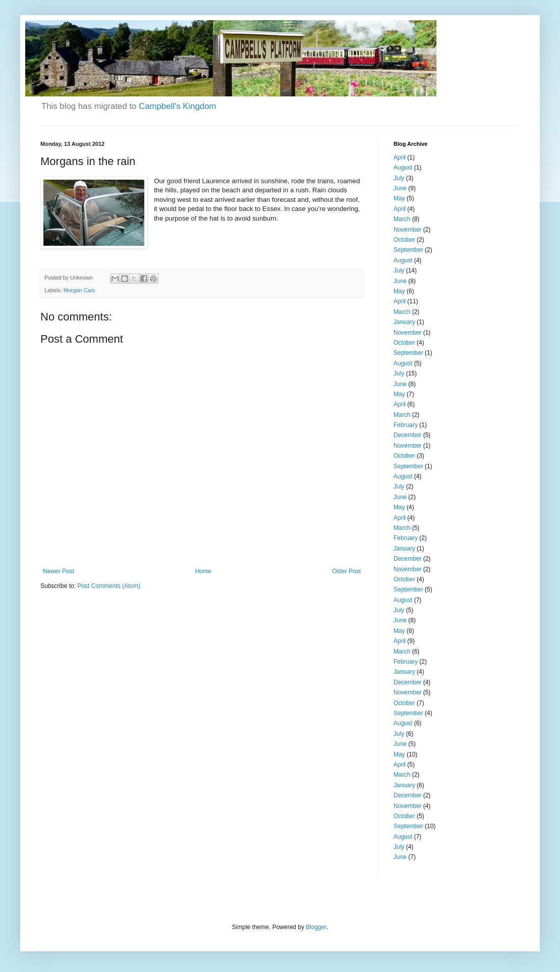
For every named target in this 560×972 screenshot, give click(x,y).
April (400, 157)
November (407, 230)
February (406, 425)
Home (203, 571)
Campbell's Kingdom (177, 106)
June (400, 188)
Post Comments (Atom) (109, 586)
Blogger (316, 927)
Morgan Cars (79, 290)
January (404, 322)
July (399, 178)
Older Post (346, 571)
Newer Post (59, 571)
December (407, 435)
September (408, 250)
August (403, 168)
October (404, 240)
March (402, 219)
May (399, 198)
